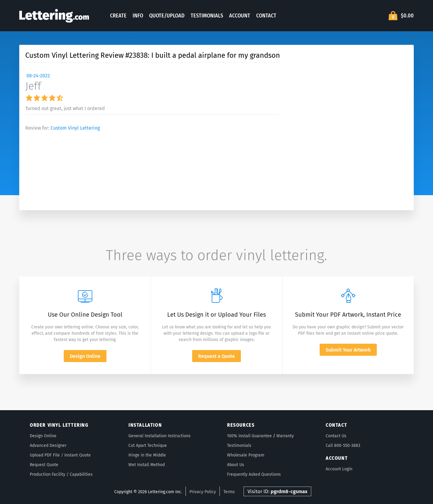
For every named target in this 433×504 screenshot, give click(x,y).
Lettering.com (54, 16)
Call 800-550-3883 (343, 446)
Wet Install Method (147, 465)
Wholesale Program (246, 455)
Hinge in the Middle (147, 455)
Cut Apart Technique (148, 446)
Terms (229, 492)
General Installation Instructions (160, 436)
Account (240, 16)
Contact (266, 16)
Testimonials (207, 16)
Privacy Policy (203, 492)
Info (138, 16)
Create (118, 16)
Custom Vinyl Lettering (75, 128)
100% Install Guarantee (249, 436)
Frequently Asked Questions (254, 474)
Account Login (339, 469)
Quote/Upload (167, 16)
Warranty (285, 436)
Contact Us (336, 436)
